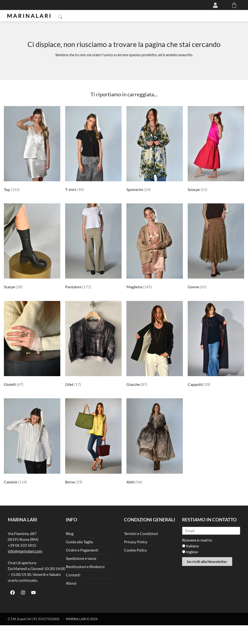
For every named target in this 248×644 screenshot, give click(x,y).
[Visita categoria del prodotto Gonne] (216, 247)
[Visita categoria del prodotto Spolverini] (155, 150)
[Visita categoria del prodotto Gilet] (93, 345)
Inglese (192, 552)
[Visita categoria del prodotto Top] (32, 150)
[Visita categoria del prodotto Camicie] (32, 442)
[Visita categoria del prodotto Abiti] (155, 442)
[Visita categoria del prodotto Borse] (93, 442)
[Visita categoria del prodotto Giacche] (155, 345)
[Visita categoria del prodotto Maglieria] (155, 247)
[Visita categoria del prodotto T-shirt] (93, 150)
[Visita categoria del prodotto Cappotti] (216, 345)
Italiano (192, 546)
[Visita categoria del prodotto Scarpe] (32, 247)
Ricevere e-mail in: (197, 540)
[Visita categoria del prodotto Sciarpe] (216, 150)
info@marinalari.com (25, 551)
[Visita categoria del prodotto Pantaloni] (93, 247)
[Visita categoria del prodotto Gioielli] (32, 345)
